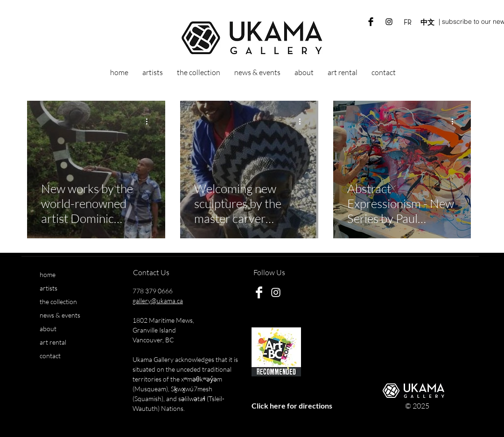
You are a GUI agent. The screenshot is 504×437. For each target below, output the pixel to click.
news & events (60, 315)
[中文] (427, 22)
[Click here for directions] (292, 406)
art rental (53, 342)
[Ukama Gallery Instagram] (389, 22)
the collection (58, 302)
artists (49, 288)
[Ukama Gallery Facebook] (371, 22)
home (48, 274)
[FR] (407, 22)
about (48, 329)
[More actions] (150, 121)
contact (50, 356)
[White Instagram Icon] (276, 292)
